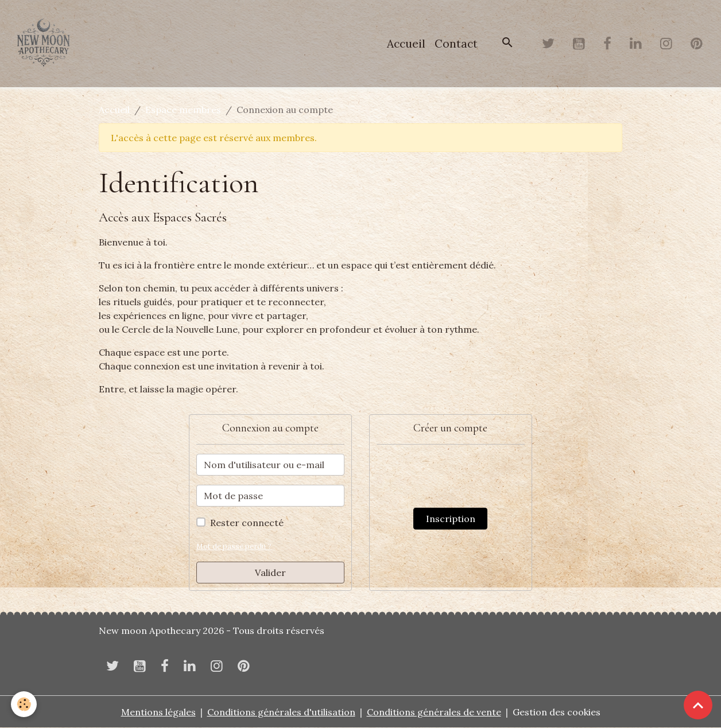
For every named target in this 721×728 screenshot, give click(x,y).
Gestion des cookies (557, 712)
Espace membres (183, 110)
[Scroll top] (698, 705)
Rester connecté (247, 523)
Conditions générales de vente (434, 712)
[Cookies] (24, 704)
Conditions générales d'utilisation (281, 712)
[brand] (46, 44)
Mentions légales (158, 712)
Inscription (451, 519)
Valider (270, 573)
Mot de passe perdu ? (234, 546)
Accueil (406, 44)
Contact (456, 44)
